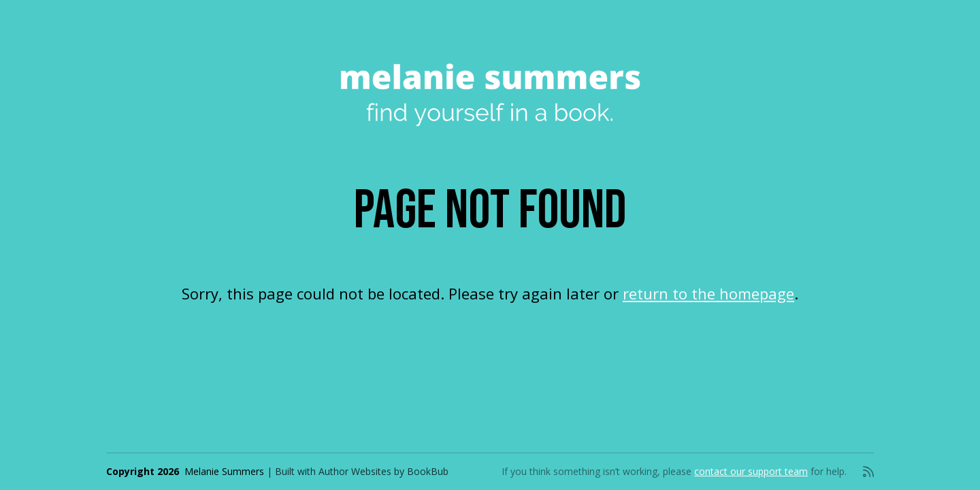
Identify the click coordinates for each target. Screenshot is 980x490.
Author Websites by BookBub (383, 471)
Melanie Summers (224, 471)
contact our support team (751, 471)
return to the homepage (708, 293)
